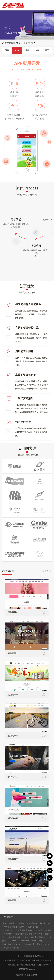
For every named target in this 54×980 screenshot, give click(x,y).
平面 (47, 50)
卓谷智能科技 (32, 923)
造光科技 (18, 937)
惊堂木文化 (16, 948)
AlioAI (30, 930)
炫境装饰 (38, 944)
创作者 (29, 934)
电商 (37, 50)
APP (33, 43)
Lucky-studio (24, 941)
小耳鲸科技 (41, 937)
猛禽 (10, 937)
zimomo (29, 944)
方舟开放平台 (33, 927)
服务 (26, 43)
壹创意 (12, 927)
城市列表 (20, 975)
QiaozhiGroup (10, 930)
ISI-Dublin (12, 941)
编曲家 (21, 923)
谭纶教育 (21, 927)
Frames (47, 944)
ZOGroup (39, 934)
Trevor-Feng (37, 941)
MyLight (48, 930)
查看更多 (48, 571)
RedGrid (38, 930)
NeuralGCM (29, 937)
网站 (7, 50)
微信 (27, 50)
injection (7, 944)
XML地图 (34, 975)
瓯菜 (5, 923)
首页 (18, 43)
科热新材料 (8, 934)
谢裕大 (6, 948)
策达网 (43, 923)
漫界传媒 (21, 930)
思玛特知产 (20, 934)
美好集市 (13, 923)
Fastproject (18, 944)
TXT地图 (27, 975)
